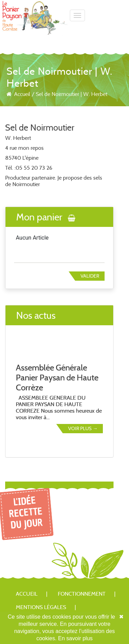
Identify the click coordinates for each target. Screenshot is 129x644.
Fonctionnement (82, 594)
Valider (90, 276)
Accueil (22, 94)
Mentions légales (41, 607)
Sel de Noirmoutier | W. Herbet (72, 94)
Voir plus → (83, 428)
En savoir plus (76, 638)
